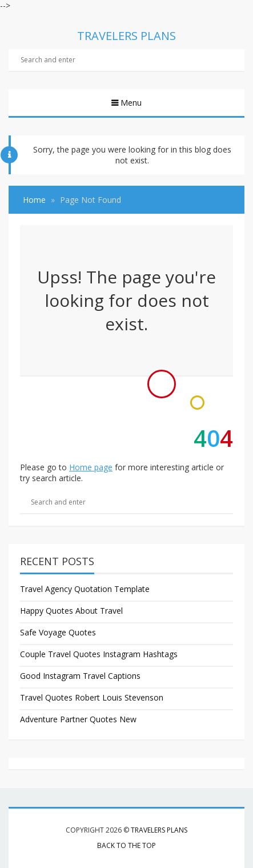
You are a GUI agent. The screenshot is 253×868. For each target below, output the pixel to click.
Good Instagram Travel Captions (80, 676)
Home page (91, 467)
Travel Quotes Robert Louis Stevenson (92, 697)
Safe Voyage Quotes (58, 632)
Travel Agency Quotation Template (85, 589)
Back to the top (127, 845)
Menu (130, 103)
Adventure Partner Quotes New (78, 719)
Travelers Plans (159, 830)
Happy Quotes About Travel (71, 611)
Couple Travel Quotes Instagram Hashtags (99, 654)
